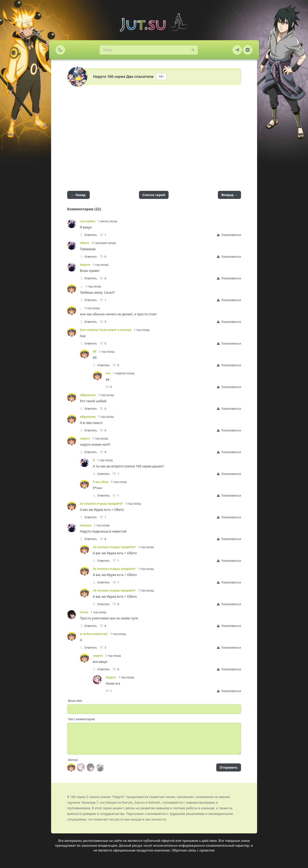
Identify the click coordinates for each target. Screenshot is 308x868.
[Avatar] (71, 767)
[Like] (103, 235)
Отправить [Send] (229, 767)
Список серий (154, 195)
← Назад (78, 195)
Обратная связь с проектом (193, 850)
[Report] (229, 235)
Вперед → (229, 195)
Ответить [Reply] (89, 235)
